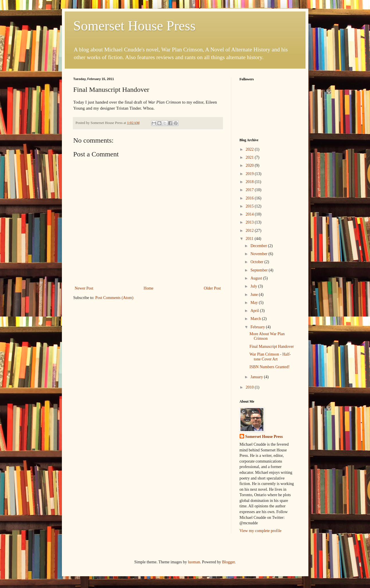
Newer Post (84, 288)
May (255, 303)
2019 (250, 174)
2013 (250, 222)
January (257, 377)
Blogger (228, 562)
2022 (250, 149)
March (256, 319)
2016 (250, 198)
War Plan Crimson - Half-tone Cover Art (270, 357)
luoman (194, 562)
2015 (250, 206)
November (260, 254)
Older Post (212, 288)
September (260, 270)
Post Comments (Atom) (114, 298)
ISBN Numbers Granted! (269, 367)
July (254, 286)
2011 (250, 239)
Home (148, 288)
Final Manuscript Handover (272, 347)
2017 (250, 190)
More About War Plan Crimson (267, 336)
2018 (250, 182)
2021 (250, 157)
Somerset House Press (135, 26)
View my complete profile (261, 531)
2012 (250, 231)
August (257, 278)
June (255, 295)
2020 (250, 165)
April (255, 311)
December (259, 246)
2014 (250, 214)
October (258, 262)
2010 (250, 387)
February (258, 327)
